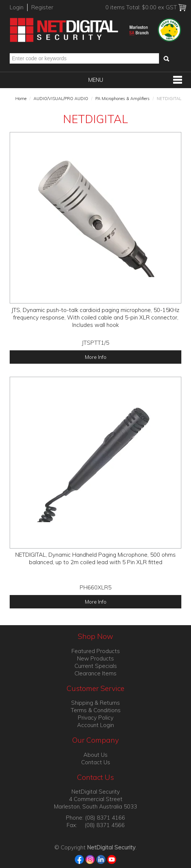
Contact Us (96, 762)
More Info (96, 357)
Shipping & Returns (95, 703)
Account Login (95, 725)
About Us (95, 755)
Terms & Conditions (96, 710)
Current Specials (96, 666)
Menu (96, 80)
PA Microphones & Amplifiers (122, 99)
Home (21, 99)
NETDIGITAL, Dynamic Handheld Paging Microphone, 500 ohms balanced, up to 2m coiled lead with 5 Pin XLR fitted (95, 558)
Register (42, 7)
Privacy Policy (96, 718)
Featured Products (96, 651)
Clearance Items (95, 673)
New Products (95, 658)
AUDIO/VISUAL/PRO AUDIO (61, 99)
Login (17, 7)
